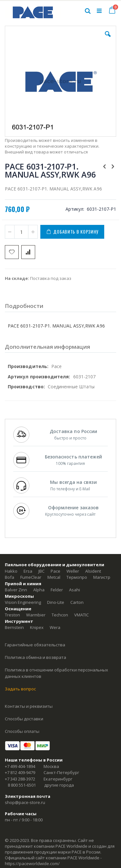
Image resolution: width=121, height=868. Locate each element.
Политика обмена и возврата (35, 657)
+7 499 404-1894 (20, 766)
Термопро (77, 577)
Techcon (60, 615)
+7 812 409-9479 (20, 772)
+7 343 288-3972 (20, 779)
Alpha (39, 590)
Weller (73, 571)
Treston (12, 615)
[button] (108, 39)
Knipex (37, 627)
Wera (55, 627)
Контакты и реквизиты (29, 706)
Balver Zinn (16, 590)
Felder (57, 590)
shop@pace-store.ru (25, 802)
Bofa (10, 577)
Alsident (93, 571)
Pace (55, 571)
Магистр (102, 577)
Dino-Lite (56, 602)
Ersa (28, 571)
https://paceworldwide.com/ (32, 863)
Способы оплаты (22, 731)
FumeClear (31, 577)
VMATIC (81, 615)
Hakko (11, 571)
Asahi (75, 590)
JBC (41, 571)
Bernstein (14, 627)
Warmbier (36, 615)
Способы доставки (24, 719)
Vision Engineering (23, 602)
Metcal (54, 577)
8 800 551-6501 (22, 785)
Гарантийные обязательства (35, 645)
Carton (77, 602)
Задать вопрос (20, 689)
